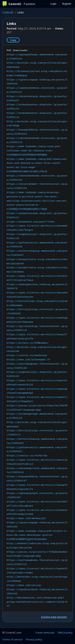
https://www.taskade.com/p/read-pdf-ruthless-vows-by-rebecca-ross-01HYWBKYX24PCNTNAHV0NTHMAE (34, 151)
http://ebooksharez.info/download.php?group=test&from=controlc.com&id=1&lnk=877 (37, 602)
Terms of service (12, 639)
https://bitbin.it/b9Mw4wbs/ (28, 343)
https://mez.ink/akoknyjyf (26, 518)
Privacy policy (34, 639)
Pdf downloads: (37, 328)
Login (53, 4)
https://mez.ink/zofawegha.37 (28, 360)
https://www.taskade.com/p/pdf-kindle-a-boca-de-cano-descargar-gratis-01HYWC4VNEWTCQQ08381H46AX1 (37, 535)
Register (67, 4)
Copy (13, 40)
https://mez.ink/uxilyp (24, 585)
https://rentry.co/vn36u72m (27, 456)
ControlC (8, 12)
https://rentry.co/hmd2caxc (27, 355)
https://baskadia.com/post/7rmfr (31, 222)
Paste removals (45, 633)
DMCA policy (65, 633)
